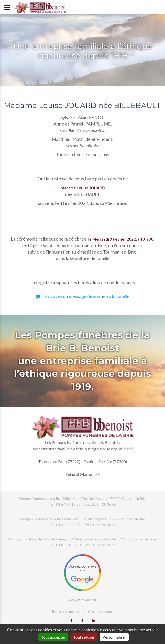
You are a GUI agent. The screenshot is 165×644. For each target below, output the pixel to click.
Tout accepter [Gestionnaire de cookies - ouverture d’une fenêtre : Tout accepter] (53, 637)
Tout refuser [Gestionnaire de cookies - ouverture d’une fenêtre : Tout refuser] (84, 637)
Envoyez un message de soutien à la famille (83, 296)
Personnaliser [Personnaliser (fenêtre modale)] (114, 637)
